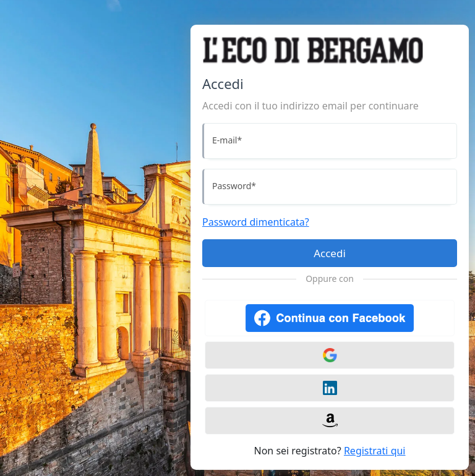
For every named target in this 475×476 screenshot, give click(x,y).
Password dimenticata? (256, 222)
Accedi (330, 253)
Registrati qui (375, 451)
